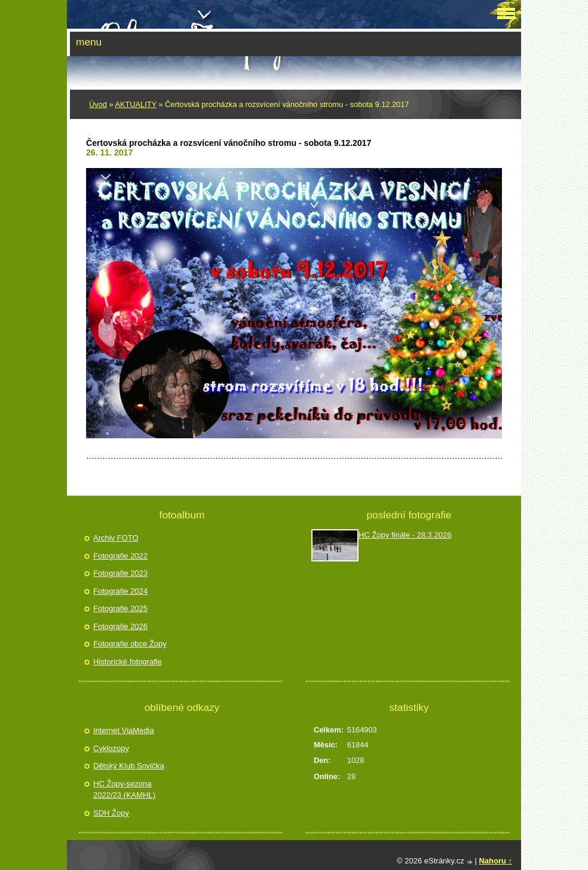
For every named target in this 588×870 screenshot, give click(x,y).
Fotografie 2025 (120, 608)
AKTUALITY (135, 104)
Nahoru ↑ (495, 861)
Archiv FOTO (116, 538)
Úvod (98, 104)
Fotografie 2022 (120, 556)
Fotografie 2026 (120, 626)
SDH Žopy (111, 813)
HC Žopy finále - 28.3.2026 (405, 535)
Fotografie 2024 (120, 591)
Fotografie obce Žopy (130, 644)
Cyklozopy (111, 748)
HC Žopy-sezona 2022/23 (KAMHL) (124, 790)
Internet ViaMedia (124, 730)
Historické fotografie (128, 662)
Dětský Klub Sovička (129, 766)
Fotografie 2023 (120, 573)
